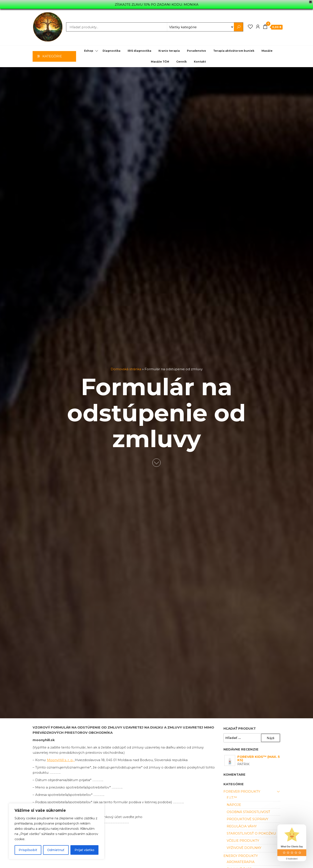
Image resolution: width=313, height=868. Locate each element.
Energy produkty (241, 856)
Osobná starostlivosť (248, 812)
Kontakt (200, 62)
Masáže (267, 51)
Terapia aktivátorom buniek (234, 51)
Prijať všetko (84, 850)
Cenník (181, 62)
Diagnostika (112, 51)
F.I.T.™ (232, 797)
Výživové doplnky (244, 848)
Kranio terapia (169, 51)
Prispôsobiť (28, 850)
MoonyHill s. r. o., (61, 760)
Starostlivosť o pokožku (251, 833)
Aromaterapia (241, 862)
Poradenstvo (196, 51)
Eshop (89, 51)
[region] (57, 831)
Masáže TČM (160, 62)
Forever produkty (242, 791)
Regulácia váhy (242, 826)
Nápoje (234, 805)
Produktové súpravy (247, 819)
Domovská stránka (126, 369)
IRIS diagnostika (139, 51)
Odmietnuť (56, 850)
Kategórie (52, 56)
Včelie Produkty (243, 841)
